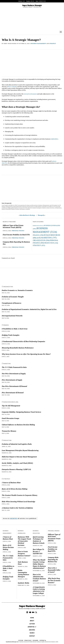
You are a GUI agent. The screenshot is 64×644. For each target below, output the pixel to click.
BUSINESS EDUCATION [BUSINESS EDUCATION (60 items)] (38, 226)
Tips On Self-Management (11, 406)
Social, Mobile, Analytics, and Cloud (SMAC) (17, 463)
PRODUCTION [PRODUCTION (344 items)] (51, 243)
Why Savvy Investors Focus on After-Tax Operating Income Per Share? (26, 354)
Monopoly (41, 215)
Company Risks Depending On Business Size (16, 243)
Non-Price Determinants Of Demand (14, 386)
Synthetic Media (23, 583)
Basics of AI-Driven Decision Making (15, 489)
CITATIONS (21, 640)
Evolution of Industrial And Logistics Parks (17, 444)
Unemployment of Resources (12, 303)
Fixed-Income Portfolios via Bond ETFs (16, 235)
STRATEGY (53, 43)
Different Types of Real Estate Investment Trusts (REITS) (13, 226)
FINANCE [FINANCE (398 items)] (38, 235)
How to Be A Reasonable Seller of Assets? (54, 570)
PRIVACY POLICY (28, 640)
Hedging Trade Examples (11, 335)
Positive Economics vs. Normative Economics (17, 290)
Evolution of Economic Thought (13, 297)
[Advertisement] (32, 19)
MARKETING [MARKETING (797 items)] (49, 238)
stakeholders (54, 139)
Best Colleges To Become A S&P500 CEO (38, 551)
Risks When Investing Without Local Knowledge (18, 502)
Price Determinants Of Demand (13, 393)
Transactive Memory (9, 431)
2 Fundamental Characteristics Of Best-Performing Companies (23, 341)
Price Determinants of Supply (12, 380)
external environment (30, 94)
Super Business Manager (32, 5)
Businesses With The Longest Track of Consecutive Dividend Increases (24, 541)
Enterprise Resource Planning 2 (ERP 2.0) (16, 469)
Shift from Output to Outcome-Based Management (19, 457)
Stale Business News (23, 563)
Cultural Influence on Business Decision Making (18, 425)
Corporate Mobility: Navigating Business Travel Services (21, 412)
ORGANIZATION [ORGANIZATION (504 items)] (41, 240)
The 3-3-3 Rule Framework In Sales (14, 367)
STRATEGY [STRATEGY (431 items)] (39, 245)
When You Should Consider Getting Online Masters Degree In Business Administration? (39, 564)
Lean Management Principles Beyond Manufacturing (20, 450)
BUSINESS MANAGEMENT (38, 43)
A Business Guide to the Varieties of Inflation (17, 508)
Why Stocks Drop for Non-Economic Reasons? (54, 580)
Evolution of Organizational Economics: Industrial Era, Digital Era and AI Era (29, 309)
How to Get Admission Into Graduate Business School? (39, 578)
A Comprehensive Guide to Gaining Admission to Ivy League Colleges (39, 590)
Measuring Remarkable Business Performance (18, 348)
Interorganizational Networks (12, 316)
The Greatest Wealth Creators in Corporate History (20, 495)
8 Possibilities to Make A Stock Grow (15, 329)
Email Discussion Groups (10, 418)
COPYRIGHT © (43, 640)
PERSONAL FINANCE (18, 231)
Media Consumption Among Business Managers (23, 573)
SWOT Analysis (12, 87)
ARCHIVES (14, 518)
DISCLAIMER (35, 640)
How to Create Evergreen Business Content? (24, 554)
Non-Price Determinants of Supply (14, 374)
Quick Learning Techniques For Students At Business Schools (39, 540)
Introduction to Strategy (27, 215)
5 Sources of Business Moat (11, 483)
